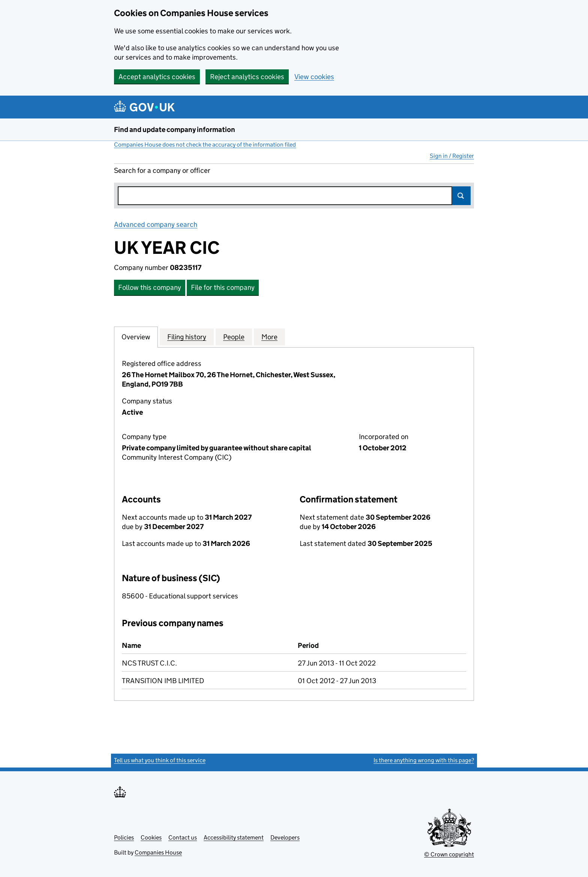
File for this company (223, 287)
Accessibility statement (234, 837)
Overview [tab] (136, 337)
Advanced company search (156, 224)
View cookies (314, 77)
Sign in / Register (452, 156)
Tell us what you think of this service (160, 760)
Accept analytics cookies (157, 77)
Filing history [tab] (187, 337)
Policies (124, 837)
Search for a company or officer (162, 170)
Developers (285, 837)
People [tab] (234, 337)
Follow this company (150, 287)
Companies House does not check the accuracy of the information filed (205, 145)
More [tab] (269, 337)
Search (461, 196)
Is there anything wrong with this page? (424, 760)
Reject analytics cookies (247, 77)
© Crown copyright (449, 854)
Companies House (158, 852)
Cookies (151, 837)
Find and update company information (175, 130)
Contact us (183, 837)
